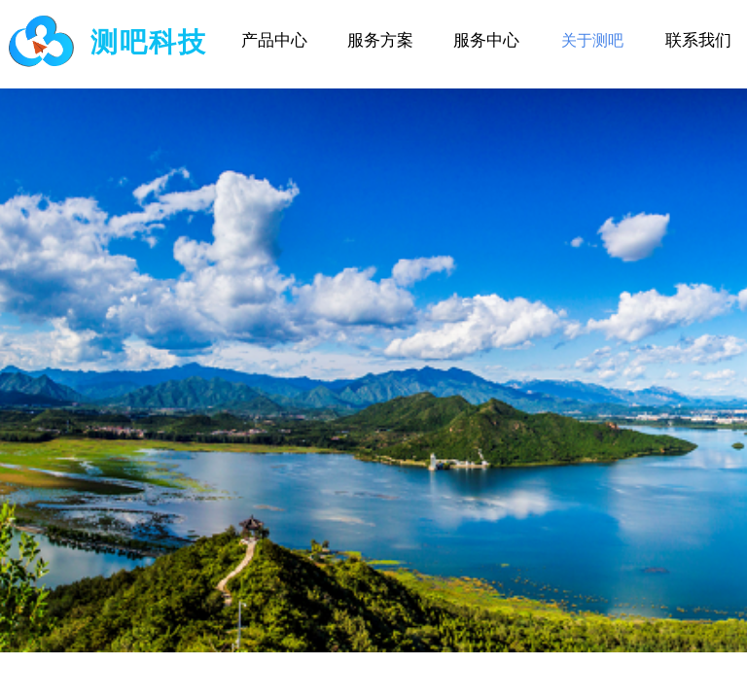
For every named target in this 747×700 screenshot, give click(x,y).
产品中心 (274, 40)
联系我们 (698, 40)
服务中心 (486, 40)
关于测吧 (592, 40)
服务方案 (380, 40)
